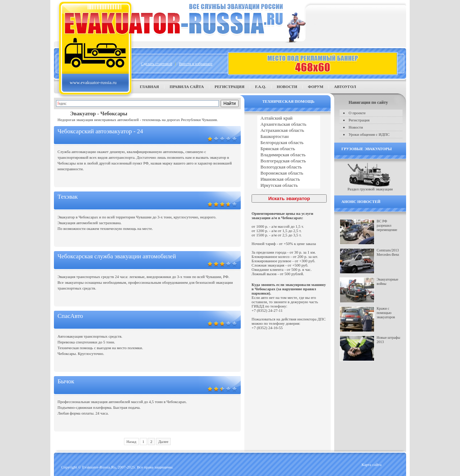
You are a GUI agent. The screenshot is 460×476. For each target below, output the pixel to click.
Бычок (66, 381)
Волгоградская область (289, 161)
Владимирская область (289, 155)
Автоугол (345, 87)
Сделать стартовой (157, 64)
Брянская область (289, 149)
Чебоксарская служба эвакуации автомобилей (117, 256)
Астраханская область (289, 131)
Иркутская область (289, 186)
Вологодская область (289, 167)
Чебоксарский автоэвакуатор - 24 (100, 131)
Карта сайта (372, 465)
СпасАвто (70, 316)
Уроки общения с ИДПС (369, 134)
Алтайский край (289, 118)
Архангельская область (289, 124)
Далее (164, 442)
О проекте (357, 113)
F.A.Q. (261, 87)
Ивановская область (289, 179)
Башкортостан (289, 137)
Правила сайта (187, 87)
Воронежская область (289, 173)
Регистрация (229, 87)
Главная (149, 87)
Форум (316, 87)
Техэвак (68, 197)
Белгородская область (289, 143)
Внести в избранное (196, 64)
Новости (287, 87)
